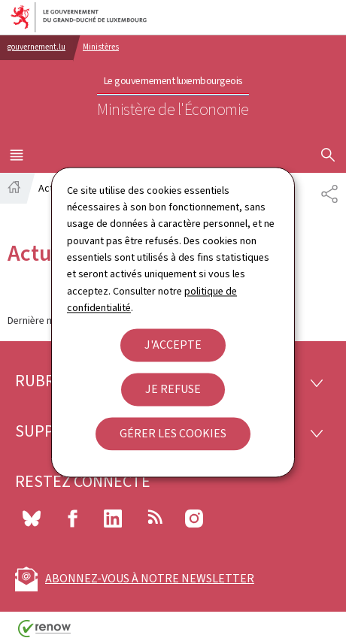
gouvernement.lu (36, 47)
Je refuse (173, 389)
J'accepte (173, 345)
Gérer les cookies (173, 433)
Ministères (101, 47)
